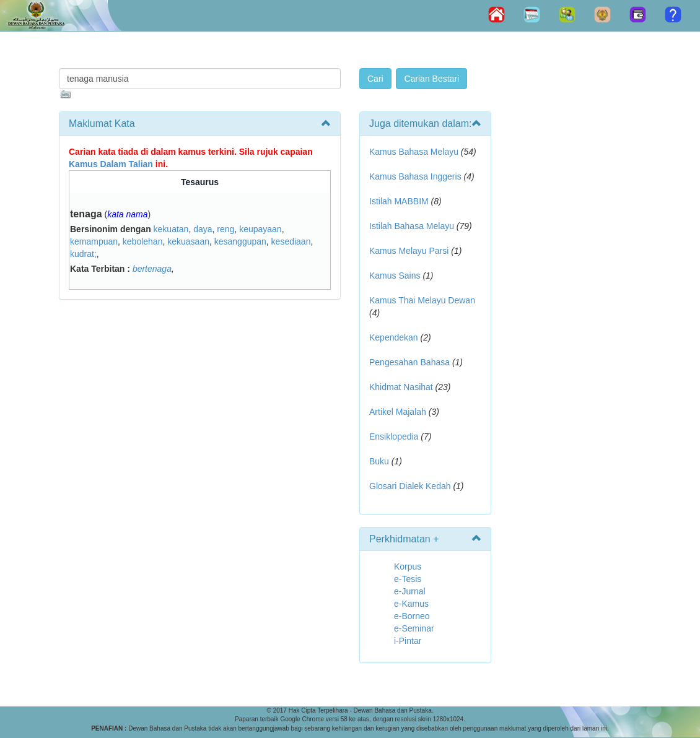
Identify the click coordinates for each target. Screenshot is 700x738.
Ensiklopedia (394, 436)
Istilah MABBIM (399, 201)
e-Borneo (412, 616)
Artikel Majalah (398, 412)
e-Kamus (411, 604)
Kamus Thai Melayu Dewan (422, 300)
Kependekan (394, 337)
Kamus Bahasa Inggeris (415, 176)
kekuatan (171, 229)
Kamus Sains (395, 276)
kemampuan (94, 241)
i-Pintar (408, 641)
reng (225, 229)
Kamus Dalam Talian (111, 164)
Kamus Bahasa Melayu (415, 152)
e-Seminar (414, 628)
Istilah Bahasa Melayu (412, 226)
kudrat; (83, 254)
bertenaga (152, 269)
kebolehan (143, 241)
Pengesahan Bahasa (409, 362)
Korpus (408, 567)
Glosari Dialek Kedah (410, 486)
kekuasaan (188, 241)
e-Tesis (408, 579)
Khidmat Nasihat (401, 387)
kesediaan (291, 241)
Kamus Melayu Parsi (409, 251)
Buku (379, 461)
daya (203, 229)
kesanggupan (240, 241)
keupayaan (260, 229)
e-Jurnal (410, 591)
